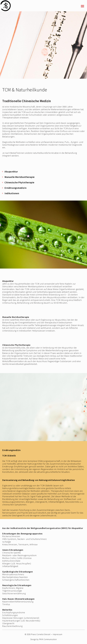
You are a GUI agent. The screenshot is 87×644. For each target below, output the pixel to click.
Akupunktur (11, 172)
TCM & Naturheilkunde (25, 90)
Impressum (57, 634)
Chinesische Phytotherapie (19, 182)
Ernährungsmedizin (15, 188)
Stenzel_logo (8, 6)
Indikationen (12, 193)
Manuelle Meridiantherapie (20, 177)
